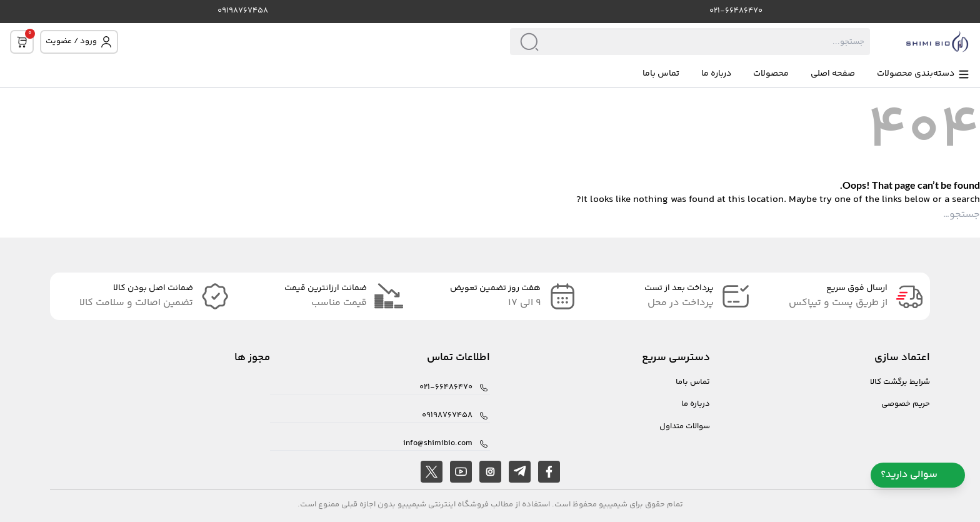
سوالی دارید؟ (918, 475)
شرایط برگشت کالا (900, 382)
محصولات (771, 74)
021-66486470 (736, 11)
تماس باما (661, 74)
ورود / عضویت (79, 42)
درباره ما (716, 74)
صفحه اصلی (833, 74)
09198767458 (243, 11)
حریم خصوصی (906, 404)
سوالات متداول (685, 427)
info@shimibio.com (438, 444)
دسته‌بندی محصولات (923, 74)
